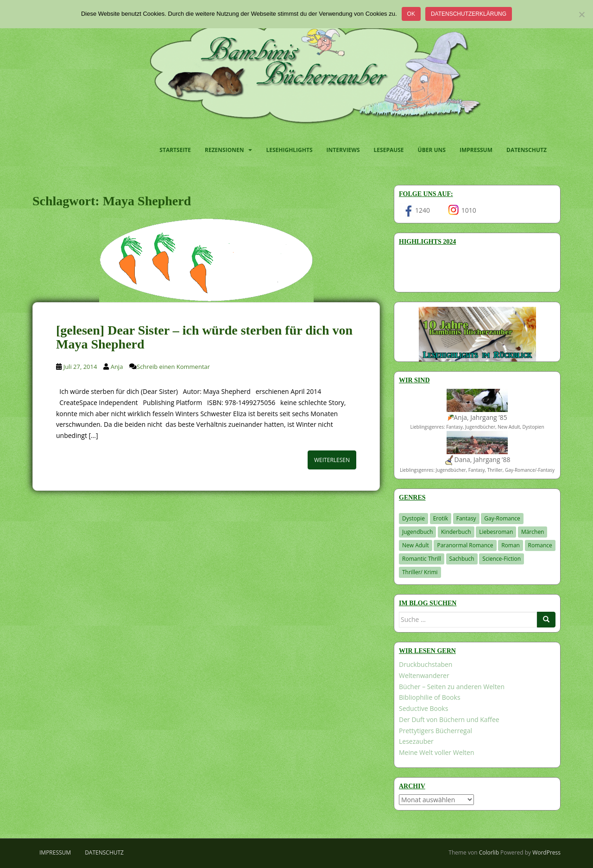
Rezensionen (224, 150)
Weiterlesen (332, 460)
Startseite (175, 150)
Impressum (476, 150)
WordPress (546, 852)
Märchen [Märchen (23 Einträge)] (533, 532)
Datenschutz (527, 150)
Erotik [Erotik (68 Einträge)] (441, 518)
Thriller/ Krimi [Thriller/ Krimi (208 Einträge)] (420, 572)
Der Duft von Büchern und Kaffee (449, 719)
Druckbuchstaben (426, 664)
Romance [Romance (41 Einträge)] (540, 545)
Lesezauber (416, 741)
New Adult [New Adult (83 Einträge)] (416, 545)
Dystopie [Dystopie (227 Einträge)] (413, 518)
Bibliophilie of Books (430, 697)
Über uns (432, 150)
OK (411, 14)
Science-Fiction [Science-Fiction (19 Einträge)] (502, 559)
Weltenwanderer (424, 675)
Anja (117, 367)
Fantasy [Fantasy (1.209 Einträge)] (466, 518)
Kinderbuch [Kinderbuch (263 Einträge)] (456, 532)
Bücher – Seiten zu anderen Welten (452, 687)
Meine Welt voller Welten (436, 752)
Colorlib (489, 852)
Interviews (343, 150)
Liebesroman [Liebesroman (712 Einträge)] (496, 532)
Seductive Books (423, 708)
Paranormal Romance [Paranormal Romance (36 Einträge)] (465, 545)
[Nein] (581, 14)
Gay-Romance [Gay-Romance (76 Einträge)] (502, 518)
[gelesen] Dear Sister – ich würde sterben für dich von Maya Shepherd (204, 337)
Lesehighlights (289, 150)
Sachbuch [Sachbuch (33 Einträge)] (462, 559)
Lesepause (389, 150)
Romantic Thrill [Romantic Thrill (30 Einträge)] (422, 559)
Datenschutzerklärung (469, 14)
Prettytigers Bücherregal (435, 731)
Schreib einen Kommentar (173, 367)
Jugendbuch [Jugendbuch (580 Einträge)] (417, 532)
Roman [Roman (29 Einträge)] (511, 545)
